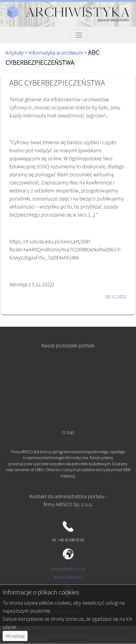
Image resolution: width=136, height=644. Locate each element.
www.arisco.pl (68, 577)
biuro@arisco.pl (68, 569)
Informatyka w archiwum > (58, 53)
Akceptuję (15, 636)
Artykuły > (17, 53)
